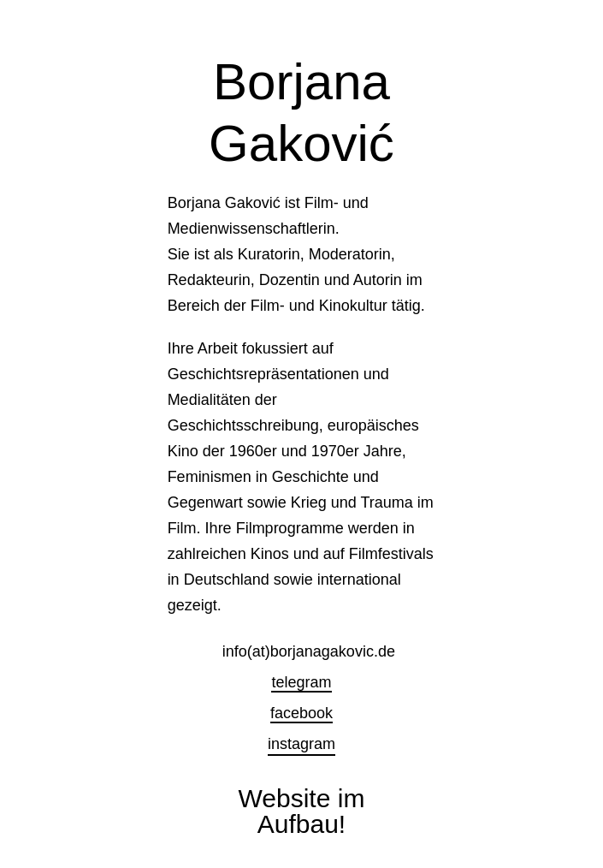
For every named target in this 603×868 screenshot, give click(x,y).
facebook (301, 713)
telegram (301, 682)
